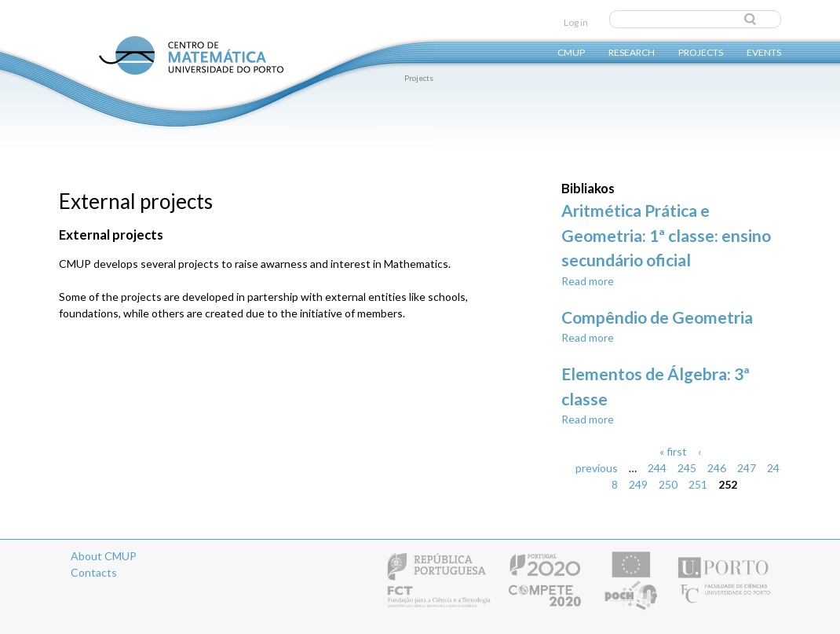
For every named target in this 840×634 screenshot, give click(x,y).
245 (687, 468)
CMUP (571, 51)
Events (764, 51)
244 (657, 468)
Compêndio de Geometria (657, 317)
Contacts (94, 572)
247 (747, 468)
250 (668, 484)
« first (673, 451)
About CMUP (104, 556)
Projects (701, 51)
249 (638, 484)
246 (717, 468)
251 (698, 484)
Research (632, 51)
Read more (588, 281)
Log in (576, 22)
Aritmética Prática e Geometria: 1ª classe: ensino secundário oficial (666, 235)
